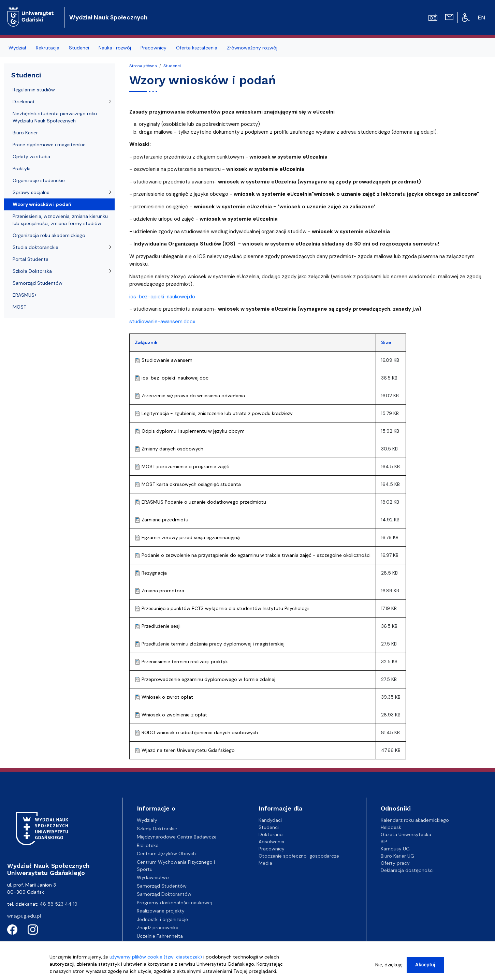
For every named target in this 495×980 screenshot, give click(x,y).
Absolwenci (271, 842)
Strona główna (143, 66)
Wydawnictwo (153, 877)
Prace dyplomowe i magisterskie (49, 145)
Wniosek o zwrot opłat (167, 697)
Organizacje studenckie (39, 180)
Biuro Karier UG (397, 856)
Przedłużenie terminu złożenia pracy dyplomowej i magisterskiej (213, 644)
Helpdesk (391, 827)
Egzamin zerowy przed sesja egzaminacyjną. (191, 537)
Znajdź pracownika (158, 927)
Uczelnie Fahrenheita (160, 936)
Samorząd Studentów (38, 283)
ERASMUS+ (25, 295)
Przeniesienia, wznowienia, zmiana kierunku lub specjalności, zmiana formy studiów (60, 220)
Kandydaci (270, 820)
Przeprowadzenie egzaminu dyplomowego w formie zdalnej (208, 679)
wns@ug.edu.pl (24, 916)
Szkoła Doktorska (32, 271)
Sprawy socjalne (31, 192)
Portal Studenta (31, 259)
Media (265, 863)
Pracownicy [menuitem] (154, 48)
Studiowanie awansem (167, 360)
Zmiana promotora (163, 591)
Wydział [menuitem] (17, 48)
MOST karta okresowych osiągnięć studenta (191, 484)
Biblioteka (148, 845)
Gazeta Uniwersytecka (406, 834)
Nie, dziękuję (389, 966)
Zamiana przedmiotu (165, 520)
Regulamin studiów (34, 90)
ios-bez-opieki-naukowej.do (162, 297)
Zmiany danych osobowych (172, 449)
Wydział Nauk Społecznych (108, 17)
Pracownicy (272, 849)
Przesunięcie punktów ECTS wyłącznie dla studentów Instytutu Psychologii (225, 608)
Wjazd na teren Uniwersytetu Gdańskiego (188, 750)
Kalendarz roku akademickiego (415, 820)
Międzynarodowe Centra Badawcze (177, 837)
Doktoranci (271, 834)
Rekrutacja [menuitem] (48, 48)
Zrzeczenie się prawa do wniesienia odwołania (193, 396)
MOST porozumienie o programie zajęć (185, 466)
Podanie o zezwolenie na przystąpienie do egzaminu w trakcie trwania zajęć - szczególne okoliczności (256, 555)
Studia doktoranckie (35, 247)
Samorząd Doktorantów (164, 894)
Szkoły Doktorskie (157, 829)
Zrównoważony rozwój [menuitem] (252, 48)
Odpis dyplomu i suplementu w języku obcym (193, 431)
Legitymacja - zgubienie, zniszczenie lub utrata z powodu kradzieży (217, 413)
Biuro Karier (25, 133)
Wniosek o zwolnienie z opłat (174, 715)
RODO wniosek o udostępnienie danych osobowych (200, 732)
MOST (19, 307)
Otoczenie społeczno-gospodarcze (299, 856)
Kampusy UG (395, 849)
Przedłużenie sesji (161, 626)
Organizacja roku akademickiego (49, 235)
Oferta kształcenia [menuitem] (197, 48)
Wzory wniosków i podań (42, 204)
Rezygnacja (154, 573)
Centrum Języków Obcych (166, 853)
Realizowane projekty (161, 911)
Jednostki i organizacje (162, 919)
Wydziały (147, 820)
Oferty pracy (395, 863)
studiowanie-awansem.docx (162, 322)
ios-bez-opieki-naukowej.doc (175, 378)
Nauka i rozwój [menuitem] (115, 48)
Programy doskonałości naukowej (174, 903)
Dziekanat (24, 102)
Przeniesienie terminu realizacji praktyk (185, 662)
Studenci (172, 66)
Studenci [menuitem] (79, 48)
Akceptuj (425, 966)
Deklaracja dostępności (407, 870)
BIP (384, 842)
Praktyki (21, 168)
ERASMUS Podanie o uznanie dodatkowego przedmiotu (204, 502)
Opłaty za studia (31, 157)
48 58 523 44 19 (59, 904)
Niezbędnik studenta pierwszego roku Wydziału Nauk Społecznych (55, 117)
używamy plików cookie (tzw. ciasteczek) (156, 958)
